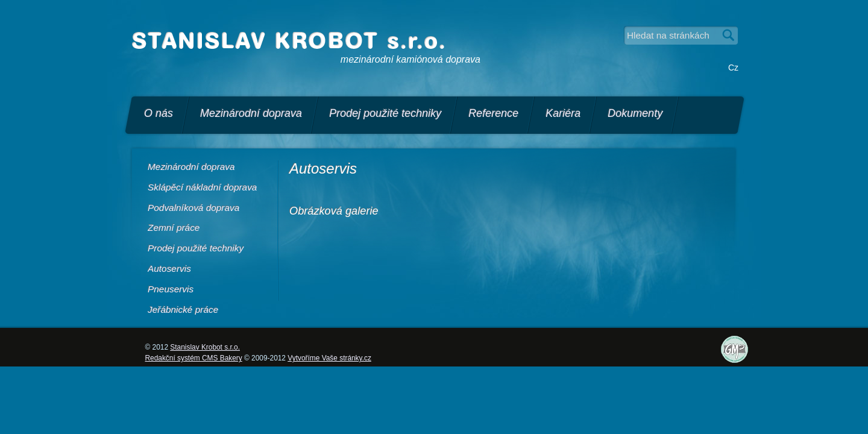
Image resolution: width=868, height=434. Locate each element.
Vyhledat (729, 36)
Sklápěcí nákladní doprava (202, 187)
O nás (159, 113)
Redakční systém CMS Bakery (194, 358)
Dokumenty (635, 113)
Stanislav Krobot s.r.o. (205, 347)
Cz (733, 68)
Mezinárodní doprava (251, 113)
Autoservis (169, 269)
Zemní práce (174, 228)
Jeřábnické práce (183, 310)
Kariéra (563, 113)
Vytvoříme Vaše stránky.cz (329, 358)
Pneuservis (171, 289)
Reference (493, 113)
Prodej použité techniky (385, 113)
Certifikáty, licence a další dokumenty (745, 360)
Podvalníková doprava (193, 208)
